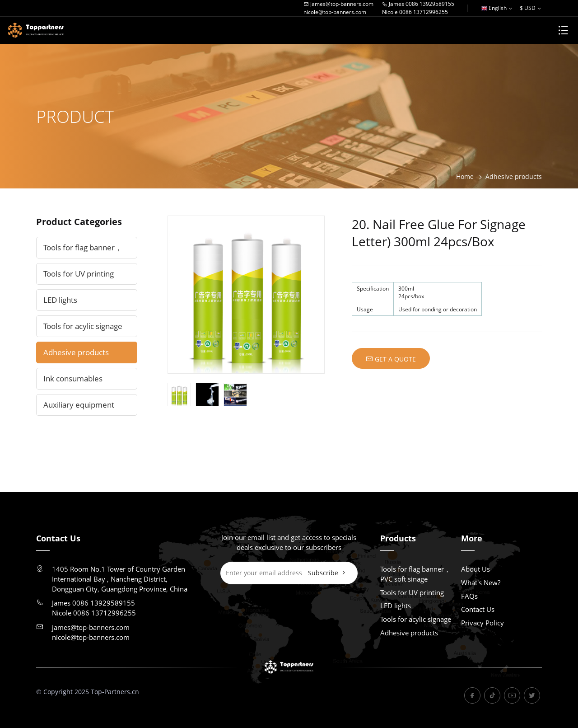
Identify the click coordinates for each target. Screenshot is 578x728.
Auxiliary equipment (79, 405)
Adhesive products (514, 176)
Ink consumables (73, 378)
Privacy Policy (482, 623)
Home (465, 176)
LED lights (60, 300)
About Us (475, 569)
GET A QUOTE (391, 359)
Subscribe (328, 573)
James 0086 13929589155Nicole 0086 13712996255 (418, 8)
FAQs (469, 596)
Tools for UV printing (79, 274)
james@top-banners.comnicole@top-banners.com (338, 8)
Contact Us (478, 609)
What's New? (481, 582)
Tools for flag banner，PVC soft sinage (83, 250)
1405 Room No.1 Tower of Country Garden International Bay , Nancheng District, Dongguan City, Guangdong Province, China (120, 579)
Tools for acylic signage (83, 326)
